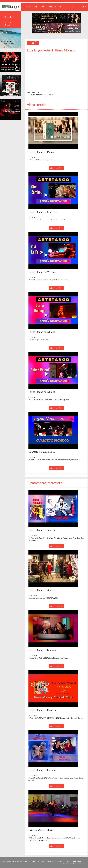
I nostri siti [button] (56, 7)
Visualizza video (56, 168)
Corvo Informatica (80, 864)
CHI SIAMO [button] (40, 7)
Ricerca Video (8, 24)
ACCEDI (83, 7)
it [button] (74, 7)
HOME (28, 7)
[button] (53, 130)
